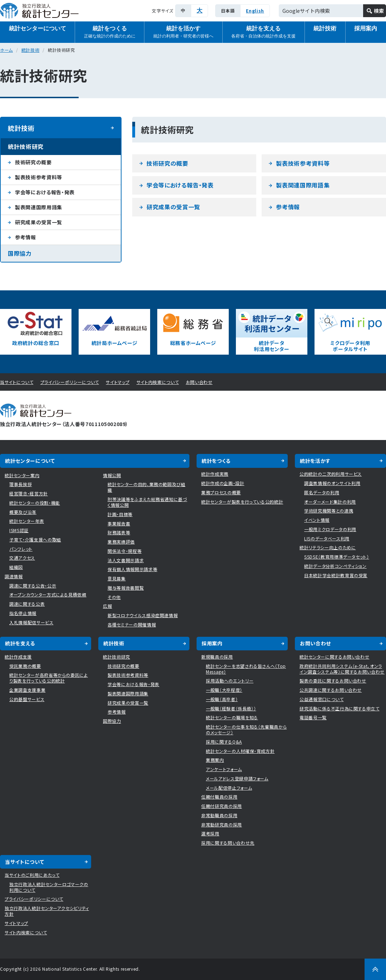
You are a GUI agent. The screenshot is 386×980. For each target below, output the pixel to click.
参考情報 (288, 207)
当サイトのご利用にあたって (32, 875)
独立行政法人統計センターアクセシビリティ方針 (47, 911)
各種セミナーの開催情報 (132, 624)
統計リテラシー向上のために (328, 547)
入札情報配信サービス (31, 622)
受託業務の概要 (25, 666)
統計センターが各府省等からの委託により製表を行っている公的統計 (49, 678)
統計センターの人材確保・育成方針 (240, 751)
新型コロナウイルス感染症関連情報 (143, 615)
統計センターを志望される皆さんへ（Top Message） (246, 669)
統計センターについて (38, 28)
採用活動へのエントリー (230, 681)
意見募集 (117, 578)
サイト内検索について (158, 382)
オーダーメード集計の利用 (330, 502)
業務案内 (215, 760)
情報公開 (112, 475)
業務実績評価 (121, 542)
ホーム (6, 50)
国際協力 (20, 253)
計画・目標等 (120, 514)
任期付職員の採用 (219, 797)
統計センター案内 (22, 475)
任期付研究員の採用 (222, 806)
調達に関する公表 (27, 604)
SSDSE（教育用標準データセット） (337, 557)
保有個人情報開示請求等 (132, 569)
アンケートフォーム (224, 769)
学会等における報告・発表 (180, 185)
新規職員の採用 (217, 657)
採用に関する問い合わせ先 (228, 843)
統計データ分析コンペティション (335, 566)
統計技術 (325, 28)
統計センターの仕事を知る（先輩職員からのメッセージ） (246, 729)
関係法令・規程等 (125, 551)
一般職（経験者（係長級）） (231, 708)
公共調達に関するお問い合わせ (331, 690)
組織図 (16, 567)
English (255, 11)
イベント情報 (317, 520)
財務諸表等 (119, 532)
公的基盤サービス (27, 699)
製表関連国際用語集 (303, 185)
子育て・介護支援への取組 (35, 539)
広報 (107, 606)
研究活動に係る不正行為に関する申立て (340, 708)
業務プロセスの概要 (221, 492)
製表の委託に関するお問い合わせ (333, 681)
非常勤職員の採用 (219, 815)
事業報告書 (119, 523)
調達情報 (14, 576)
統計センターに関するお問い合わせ (334, 657)
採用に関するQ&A (224, 742)
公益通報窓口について (322, 699)
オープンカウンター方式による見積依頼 (48, 594)
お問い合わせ (199, 382)
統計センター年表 (27, 521)
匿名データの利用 (322, 492)
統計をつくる (110, 32)
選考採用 (210, 833)
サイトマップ (118, 382)
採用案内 (212, 643)
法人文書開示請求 (126, 560)
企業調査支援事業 (27, 690)
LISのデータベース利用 (327, 538)
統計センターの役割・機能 (35, 503)
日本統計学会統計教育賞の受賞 (336, 575)
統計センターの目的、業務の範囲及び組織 (147, 487)
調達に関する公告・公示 (33, 586)
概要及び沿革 (23, 512)
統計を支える (263, 32)
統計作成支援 (18, 657)
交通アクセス (22, 558)
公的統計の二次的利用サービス (331, 474)
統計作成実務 (215, 474)
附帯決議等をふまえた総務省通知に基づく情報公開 (147, 502)
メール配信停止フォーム (229, 788)
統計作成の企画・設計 (223, 483)
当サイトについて (17, 382)
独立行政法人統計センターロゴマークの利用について (49, 887)
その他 (114, 597)
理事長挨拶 (21, 484)
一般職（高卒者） (222, 699)
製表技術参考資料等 (303, 163)
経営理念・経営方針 (29, 493)
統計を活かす (183, 32)
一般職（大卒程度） (224, 690)
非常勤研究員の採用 (222, 824)
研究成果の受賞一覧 (173, 207)
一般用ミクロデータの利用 (330, 529)
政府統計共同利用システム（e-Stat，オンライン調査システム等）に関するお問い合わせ (342, 669)
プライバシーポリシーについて (70, 382)
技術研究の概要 (167, 163)
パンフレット (21, 549)
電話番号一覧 (313, 717)
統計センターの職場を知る (232, 717)
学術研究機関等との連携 (329, 511)
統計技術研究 (26, 146)
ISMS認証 (19, 530)
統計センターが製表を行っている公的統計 (242, 502)
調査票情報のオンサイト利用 (332, 483)
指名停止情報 (23, 613)
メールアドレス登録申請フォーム (237, 778)
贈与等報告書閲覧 (126, 588)
